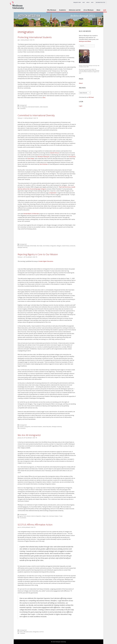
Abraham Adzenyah (43, 157)
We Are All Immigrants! (29, 435)
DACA (25, 516)
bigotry (21, 516)
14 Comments (23, 518)
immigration (24, 107)
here (44, 98)
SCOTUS (41, 632)
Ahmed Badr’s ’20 (31, 214)
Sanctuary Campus (54, 516)
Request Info (77, 2)
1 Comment (22, 633)
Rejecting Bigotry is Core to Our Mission (38, 254)
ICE (20, 107)
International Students (34, 107)
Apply (88, 2)
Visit (84, 2)
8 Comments (22, 428)
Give (92, 2)
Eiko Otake (31, 159)
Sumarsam (72, 157)
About (98, 10)
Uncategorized (23, 105)
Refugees (59, 246)
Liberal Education (47, 427)
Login (81, 106)
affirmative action (28, 632)
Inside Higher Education (46, 261)
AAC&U (21, 632)
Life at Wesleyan (88, 10)
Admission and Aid (75, 10)
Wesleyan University (23, 247)
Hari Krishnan (44, 164)
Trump (61, 516)
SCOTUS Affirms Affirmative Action (35, 525)
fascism (29, 516)
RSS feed (91, 97)
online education (44, 107)
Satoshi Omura (55, 153)
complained (52, 193)
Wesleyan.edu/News (85, 41)
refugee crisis (45, 516)
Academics (63, 10)
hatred (33, 516)
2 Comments (22, 108)
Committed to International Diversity (36, 115)
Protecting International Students (35, 37)
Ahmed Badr (33, 246)
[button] (105, 10)
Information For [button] (101, 2)
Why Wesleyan (52, 10)
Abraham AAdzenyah (24, 246)
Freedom (22, 427)
